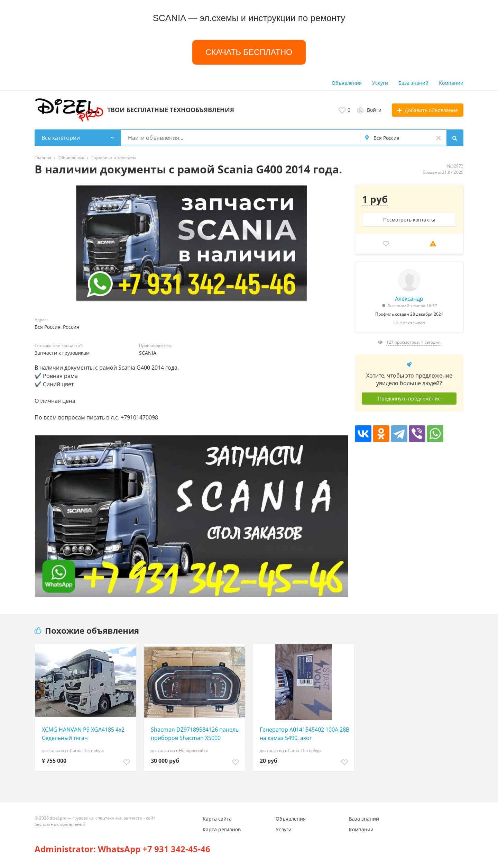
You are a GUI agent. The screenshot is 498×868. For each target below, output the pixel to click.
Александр (409, 299)
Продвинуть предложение (409, 399)
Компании (451, 83)
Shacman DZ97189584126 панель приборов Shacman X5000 (195, 734)
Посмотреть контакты (409, 220)
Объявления (347, 83)
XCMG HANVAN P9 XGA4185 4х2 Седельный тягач (83, 734)
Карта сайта (217, 819)
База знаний (413, 83)
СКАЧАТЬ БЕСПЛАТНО (249, 52)
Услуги (380, 83)
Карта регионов (222, 829)
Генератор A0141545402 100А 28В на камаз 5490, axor (305, 734)
